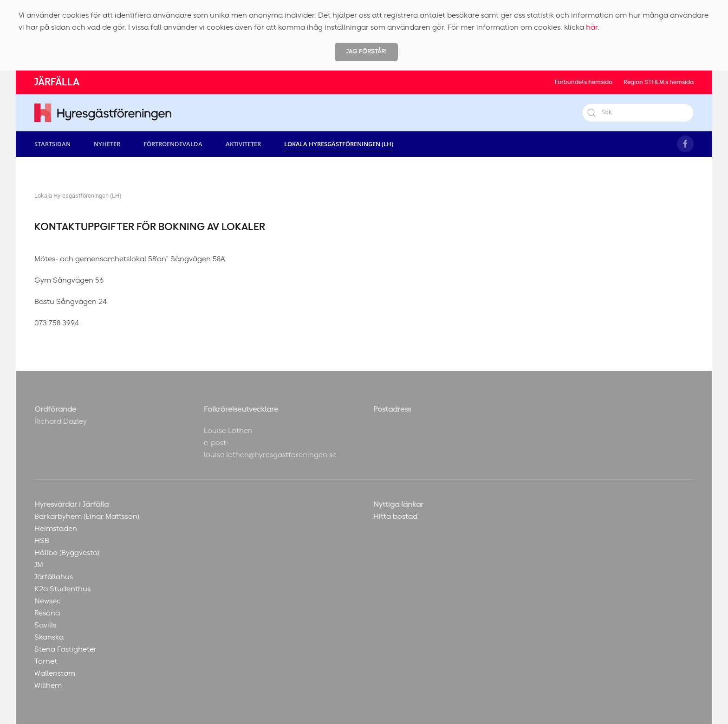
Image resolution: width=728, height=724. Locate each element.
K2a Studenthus (62, 589)
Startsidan (52, 144)
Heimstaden (56, 529)
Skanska (49, 637)
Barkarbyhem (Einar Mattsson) (87, 517)
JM (39, 565)
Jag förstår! (366, 52)
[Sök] (638, 113)
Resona (47, 613)
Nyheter (107, 144)
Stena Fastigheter (65, 649)
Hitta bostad (395, 517)
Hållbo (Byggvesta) (67, 553)
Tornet (46, 661)
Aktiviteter (243, 144)
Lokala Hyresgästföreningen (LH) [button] (339, 144)
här (592, 27)
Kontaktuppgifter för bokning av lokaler (150, 227)
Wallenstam (55, 673)
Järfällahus (54, 577)
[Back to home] (103, 113)
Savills (45, 625)
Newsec (48, 601)
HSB (42, 541)
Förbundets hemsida (584, 82)
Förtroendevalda (173, 144)
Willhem (48, 685)
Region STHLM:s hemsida (659, 82)
